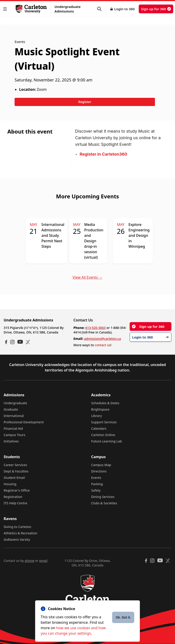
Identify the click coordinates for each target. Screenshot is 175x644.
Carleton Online (103, 435)
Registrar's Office (17, 490)
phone (29, 561)
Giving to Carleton (17, 527)
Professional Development (24, 422)
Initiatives (11, 441)
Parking (97, 484)
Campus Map (101, 465)
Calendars (99, 428)
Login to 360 (124, 9)
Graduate (11, 409)
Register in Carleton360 (104, 154)
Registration (13, 497)
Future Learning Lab (107, 441)
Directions (99, 471)
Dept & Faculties (16, 471)
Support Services (104, 422)
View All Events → (87, 277)
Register (85, 102)
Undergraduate (15, 403)
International (14, 416)
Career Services (15, 465)
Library (97, 416)
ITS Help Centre (15, 503)
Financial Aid (13, 428)
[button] (6, 9)
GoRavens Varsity (17, 539)
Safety (96, 490)
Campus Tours (14, 435)
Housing (10, 484)
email (43, 561)
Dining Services (103, 497)
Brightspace (100, 409)
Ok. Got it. (123, 617)
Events (96, 478)
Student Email (14, 478)
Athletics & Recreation (20, 533)
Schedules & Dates (105, 403)
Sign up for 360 (156, 9)
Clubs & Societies (104, 503)
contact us (103, 345)
